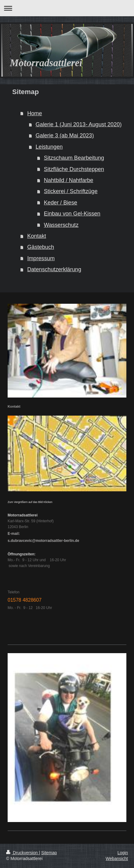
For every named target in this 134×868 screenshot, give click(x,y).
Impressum (41, 258)
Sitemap (49, 853)
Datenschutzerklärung (54, 269)
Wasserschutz (61, 225)
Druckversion (22, 853)
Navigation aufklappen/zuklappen (67, 8)
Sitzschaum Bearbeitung (74, 158)
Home (35, 113)
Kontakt (37, 236)
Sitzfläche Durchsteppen (74, 169)
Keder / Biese (61, 203)
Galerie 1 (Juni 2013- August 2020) (78, 124)
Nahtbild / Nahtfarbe (69, 180)
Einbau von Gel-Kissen (72, 214)
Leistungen (49, 147)
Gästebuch (41, 247)
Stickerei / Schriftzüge (71, 191)
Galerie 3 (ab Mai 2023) (65, 135)
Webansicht (117, 858)
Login (123, 853)
